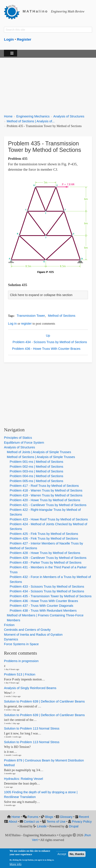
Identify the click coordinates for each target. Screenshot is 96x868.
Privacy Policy (82, 822)
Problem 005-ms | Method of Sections (36, 481)
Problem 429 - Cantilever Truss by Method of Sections (48, 558)
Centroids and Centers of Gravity (27, 630)
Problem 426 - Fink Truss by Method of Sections (44, 538)
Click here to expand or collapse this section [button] (41, 295)
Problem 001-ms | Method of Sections (36, 462)
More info (16, 864)
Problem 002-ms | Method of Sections (36, 467)
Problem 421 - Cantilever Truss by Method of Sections (48, 505)
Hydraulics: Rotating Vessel (23, 779)
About (13, 822)
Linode (42, 826)
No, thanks (77, 854)
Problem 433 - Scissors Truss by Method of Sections (47, 587)
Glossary (66, 817)
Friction (9, 625)
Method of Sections (62, 316)
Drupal (74, 826)
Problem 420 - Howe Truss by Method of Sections (45, 500)
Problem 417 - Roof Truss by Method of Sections (44, 486)
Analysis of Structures (69, 116)
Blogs (49, 817)
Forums (33, 817)
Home (8, 116)
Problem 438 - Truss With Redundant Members (43, 611)
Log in (12, 324)
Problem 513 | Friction (20, 675)
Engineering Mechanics (33, 116)
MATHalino (35, 11)
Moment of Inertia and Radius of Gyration (33, 635)
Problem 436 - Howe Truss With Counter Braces (46, 349)
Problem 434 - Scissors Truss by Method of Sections (50, 342)
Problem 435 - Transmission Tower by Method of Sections (51, 596)
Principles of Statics (18, 438)
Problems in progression (21, 661)
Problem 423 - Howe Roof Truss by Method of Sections (49, 519)
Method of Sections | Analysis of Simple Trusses (41, 457)
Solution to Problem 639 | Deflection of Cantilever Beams (44, 702)
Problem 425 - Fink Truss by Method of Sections (44, 534)
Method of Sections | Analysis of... (31, 121)
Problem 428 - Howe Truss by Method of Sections (45, 553)
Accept (62, 854)
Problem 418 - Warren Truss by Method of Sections (46, 490)
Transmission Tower (31, 316)
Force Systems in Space (21, 644)
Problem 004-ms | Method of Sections (36, 476)
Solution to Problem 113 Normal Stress (32, 729)
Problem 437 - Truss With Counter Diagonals (41, 606)
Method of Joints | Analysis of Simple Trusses (39, 452)
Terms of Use (56, 822)
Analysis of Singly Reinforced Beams (30, 688)
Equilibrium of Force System (24, 443)
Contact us (31, 822)
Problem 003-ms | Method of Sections (36, 471)
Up (48, 336)
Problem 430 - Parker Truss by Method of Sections (46, 562)
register (26, 324)
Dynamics (11, 639)
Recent (84, 817)
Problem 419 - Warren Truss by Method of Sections (46, 495)
